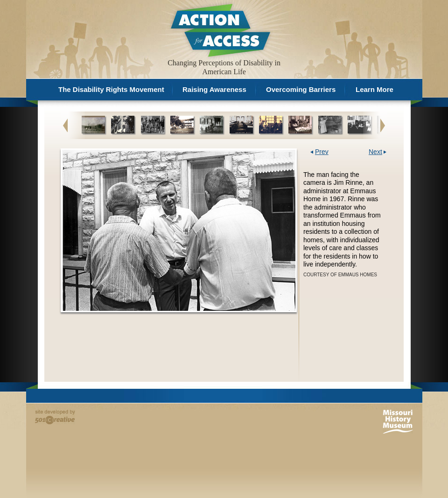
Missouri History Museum (398, 422)
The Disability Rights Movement (111, 89)
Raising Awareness (214, 89)
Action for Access (220, 30)
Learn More (374, 89)
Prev (322, 152)
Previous (65, 125)
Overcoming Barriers (301, 89)
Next (383, 125)
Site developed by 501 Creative (55, 417)
